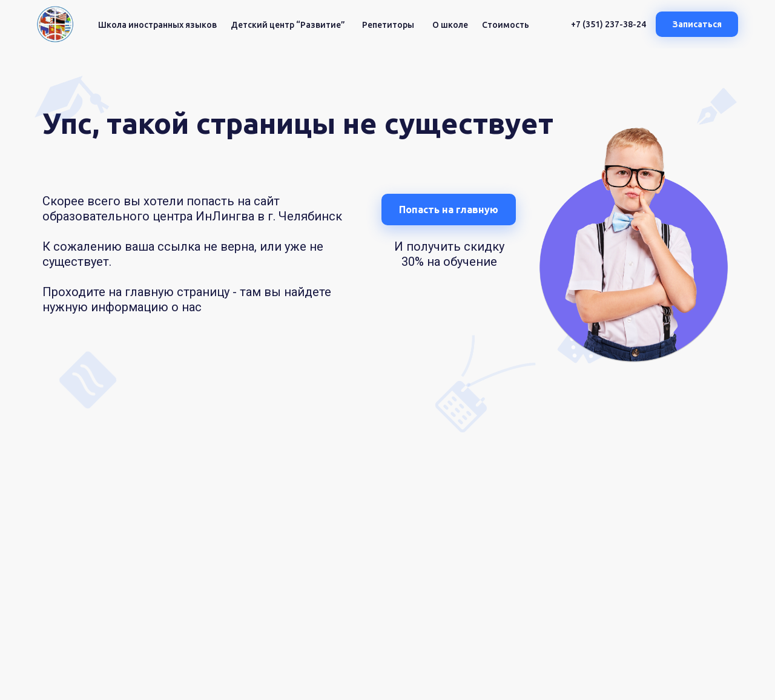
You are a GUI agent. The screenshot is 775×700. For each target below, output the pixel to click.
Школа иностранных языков (157, 25)
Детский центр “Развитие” (288, 25)
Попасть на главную (449, 210)
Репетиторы (388, 25)
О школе (450, 25)
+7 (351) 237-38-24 (608, 24)
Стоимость (506, 25)
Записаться (697, 24)
